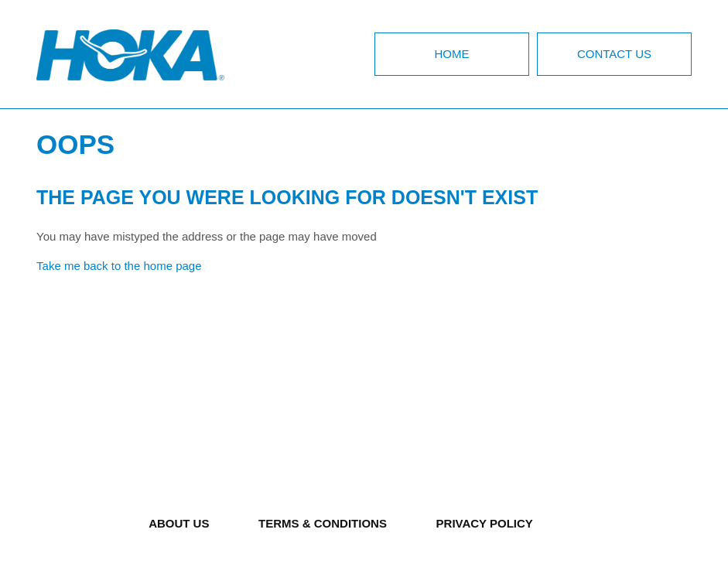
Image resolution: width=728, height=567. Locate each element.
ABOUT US (179, 523)
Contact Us (614, 54)
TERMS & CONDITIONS (323, 523)
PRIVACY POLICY (485, 523)
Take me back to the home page (119, 266)
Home (451, 54)
